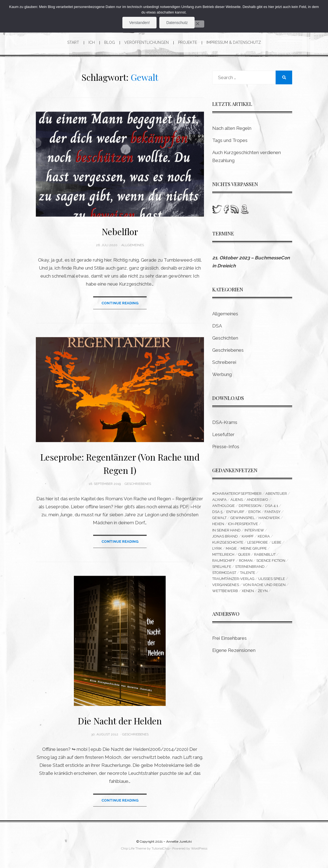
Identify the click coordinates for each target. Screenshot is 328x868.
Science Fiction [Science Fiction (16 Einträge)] (271, 561)
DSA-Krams (225, 422)
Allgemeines (133, 245)
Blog (110, 42)
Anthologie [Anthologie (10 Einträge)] (224, 506)
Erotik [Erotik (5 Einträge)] (255, 512)
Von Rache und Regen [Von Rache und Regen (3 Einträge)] (264, 585)
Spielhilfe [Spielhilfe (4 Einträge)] (222, 567)
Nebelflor (120, 231)
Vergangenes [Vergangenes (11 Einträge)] (226, 585)
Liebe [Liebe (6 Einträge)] (277, 542)
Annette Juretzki (179, 842)
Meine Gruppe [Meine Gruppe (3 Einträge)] (254, 548)
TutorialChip (161, 848)
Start (73, 42)
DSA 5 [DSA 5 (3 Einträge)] (217, 512)
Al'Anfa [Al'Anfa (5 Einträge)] (219, 500)
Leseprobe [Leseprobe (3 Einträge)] (258, 542)
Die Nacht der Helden (120, 721)
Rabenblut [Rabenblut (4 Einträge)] (265, 554)
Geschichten (225, 338)
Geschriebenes (138, 484)
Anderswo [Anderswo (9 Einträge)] (257, 500)
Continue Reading (120, 303)
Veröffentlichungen (146, 42)
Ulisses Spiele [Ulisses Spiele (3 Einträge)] (272, 579)
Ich (92, 42)
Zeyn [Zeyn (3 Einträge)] (263, 591)
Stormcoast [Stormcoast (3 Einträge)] (224, 573)
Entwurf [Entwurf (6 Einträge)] (235, 512)
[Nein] (197, 24)
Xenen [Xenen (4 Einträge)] (248, 591)
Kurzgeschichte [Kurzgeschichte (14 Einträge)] (228, 542)
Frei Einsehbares (229, 638)
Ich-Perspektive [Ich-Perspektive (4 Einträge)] (243, 524)
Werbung (222, 374)
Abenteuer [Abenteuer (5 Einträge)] (276, 494)
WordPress (199, 848)
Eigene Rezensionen (234, 650)
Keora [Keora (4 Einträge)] (264, 536)
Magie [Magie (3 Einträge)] (231, 548)
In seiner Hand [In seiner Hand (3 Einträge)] (226, 530)
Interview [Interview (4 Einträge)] (254, 530)
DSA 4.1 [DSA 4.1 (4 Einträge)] (272, 506)
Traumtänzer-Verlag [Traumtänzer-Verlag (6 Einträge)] (233, 579)
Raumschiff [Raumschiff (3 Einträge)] (224, 561)
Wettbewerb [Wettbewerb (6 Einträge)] (225, 591)
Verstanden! (140, 23)
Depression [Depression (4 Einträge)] (250, 506)
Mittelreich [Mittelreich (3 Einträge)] (223, 554)
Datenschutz (177, 23)
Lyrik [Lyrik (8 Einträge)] (217, 548)
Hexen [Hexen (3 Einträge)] (218, 524)
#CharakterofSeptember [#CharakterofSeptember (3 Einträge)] (237, 494)
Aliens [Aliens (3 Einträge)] (237, 500)
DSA (217, 326)
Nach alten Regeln (232, 128)
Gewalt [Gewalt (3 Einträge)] (219, 518)
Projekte (188, 42)
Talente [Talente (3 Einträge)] (248, 573)
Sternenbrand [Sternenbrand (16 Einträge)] (250, 567)
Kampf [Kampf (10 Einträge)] (248, 536)
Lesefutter (223, 434)
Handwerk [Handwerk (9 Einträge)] (269, 518)
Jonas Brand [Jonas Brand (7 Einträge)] (225, 536)
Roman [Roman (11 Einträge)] (246, 561)
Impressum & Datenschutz (234, 42)
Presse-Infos (226, 447)
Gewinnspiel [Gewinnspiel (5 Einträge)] (243, 518)
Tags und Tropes (230, 140)
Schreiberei (224, 362)
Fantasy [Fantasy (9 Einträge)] (273, 512)
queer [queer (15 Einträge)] (244, 554)
